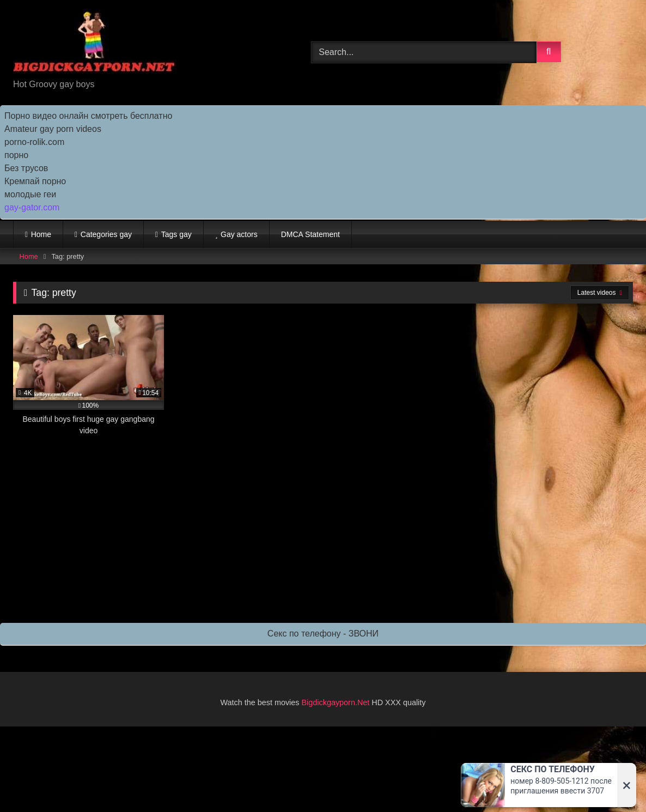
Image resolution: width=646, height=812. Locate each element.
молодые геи (30, 194)
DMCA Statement (310, 234)
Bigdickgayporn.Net (337, 702)
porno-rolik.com (34, 142)
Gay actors (239, 234)
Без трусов (26, 168)
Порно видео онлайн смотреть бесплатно (88, 116)
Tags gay (176, 234)
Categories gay (106, 234)
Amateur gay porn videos (53, 129)
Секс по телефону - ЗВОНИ (323, 634)
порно (16, 155)
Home (41, 234)
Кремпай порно (35, 181)
